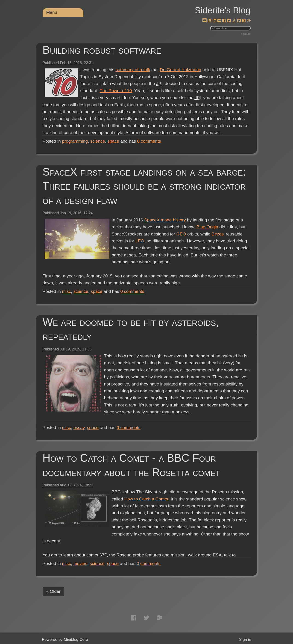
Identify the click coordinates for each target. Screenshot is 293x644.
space (113, 141)
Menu (52, 12)
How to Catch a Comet (146, 499)
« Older (53, 591)
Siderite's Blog (223, 10)
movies (80, 563)
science (98, 141)
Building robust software (102, 50)
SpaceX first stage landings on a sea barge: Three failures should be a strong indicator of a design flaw (144, 186)
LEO (140, 241)
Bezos (218, 234)
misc (66, 291)
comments (149, 141)
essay (79, 428)
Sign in (245, 640)
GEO (181, 234)
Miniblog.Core (76, 640)
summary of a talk (133, 70)
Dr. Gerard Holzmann (181, 70)
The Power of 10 (116, 91)
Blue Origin (207, 227)
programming (75, 141)
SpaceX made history (165, 220)
